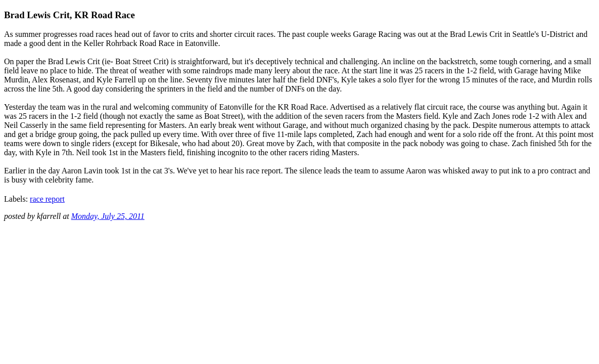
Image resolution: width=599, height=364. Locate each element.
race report (47, 199)
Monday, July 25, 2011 (108, 216)
